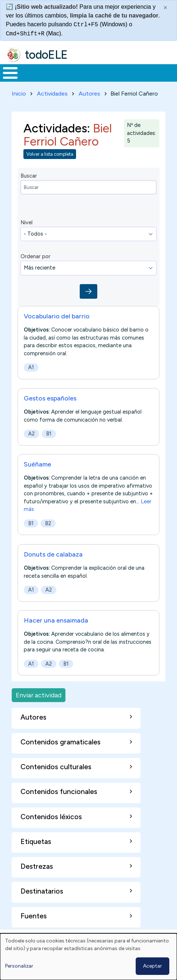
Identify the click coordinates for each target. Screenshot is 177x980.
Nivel (27, 222)
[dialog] (88, 957)
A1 (31, 367)
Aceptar (152, 966)
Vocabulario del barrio (57, 316)
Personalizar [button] (19, 966)
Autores (89, 94)
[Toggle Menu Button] (10, 73)
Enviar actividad (39, 695)
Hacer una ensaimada (56, 620)
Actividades (52, 94)
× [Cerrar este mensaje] (165, 8)
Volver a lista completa (50, 154)
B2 (48, 523)
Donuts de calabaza (53, 554)
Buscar (29, 176)
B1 (49, 434)
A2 (31, 434)
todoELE (46, 55)
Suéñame (37, 464)
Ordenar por (35, 256)
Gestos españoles (50, 398)
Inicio (19, 94)
